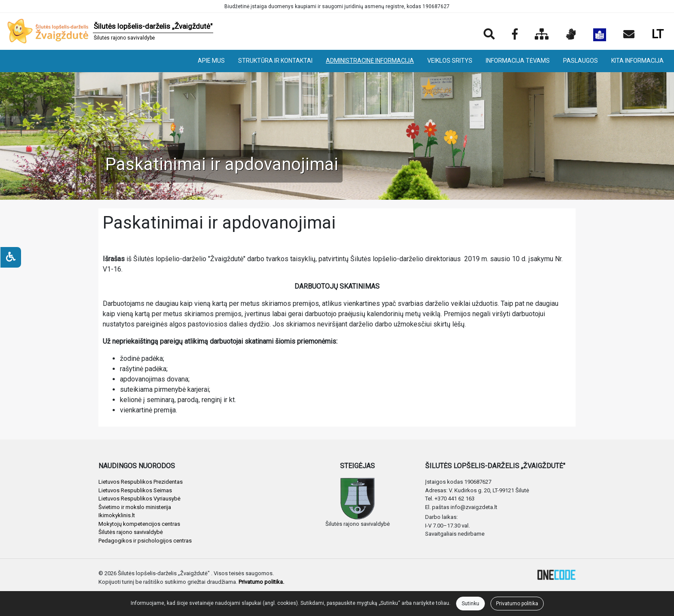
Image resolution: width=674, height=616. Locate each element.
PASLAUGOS (581, 61)
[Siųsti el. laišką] (629, 35)
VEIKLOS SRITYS (450, 61)
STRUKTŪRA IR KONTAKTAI (275, 61)
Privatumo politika (517, 604)
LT (658, 34)
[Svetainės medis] (542, 35)
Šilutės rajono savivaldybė (131, 532)
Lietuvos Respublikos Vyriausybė (139, 499)
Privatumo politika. (261, 582)
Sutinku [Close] (470, 604)
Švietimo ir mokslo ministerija (135, 507)
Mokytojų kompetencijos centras (139, 524)
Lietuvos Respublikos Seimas (135, 490)
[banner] (110, 31)
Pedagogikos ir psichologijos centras (145, 541)
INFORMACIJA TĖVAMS (518, 61)
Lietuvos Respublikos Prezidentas (141, 482)
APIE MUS (211, 61)
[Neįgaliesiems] (11, 257)
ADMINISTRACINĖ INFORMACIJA (370, 61)
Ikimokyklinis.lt (117, 515)
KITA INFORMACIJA (637, 61)
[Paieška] (489, 35)
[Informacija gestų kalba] (571, 35)
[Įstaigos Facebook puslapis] (515, 35)
